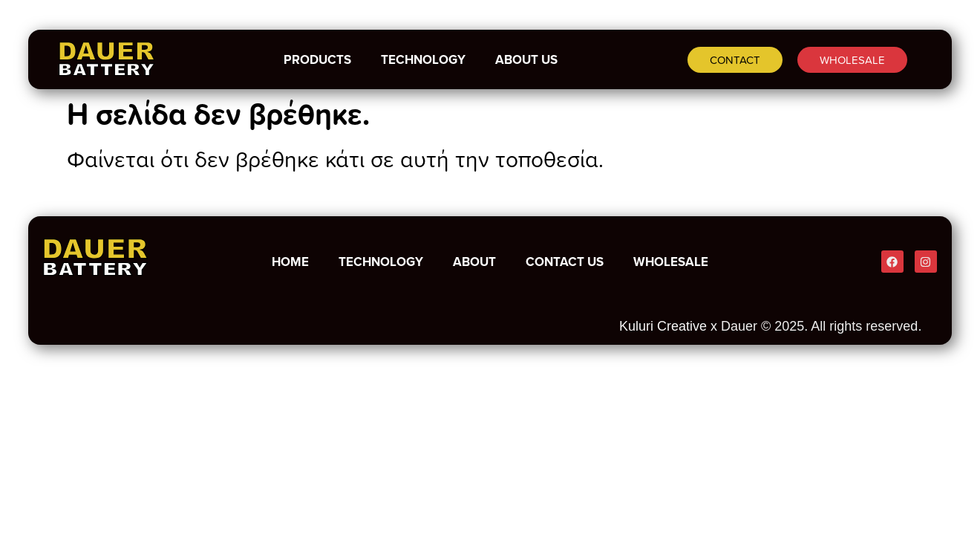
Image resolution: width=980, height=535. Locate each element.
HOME (290, 262)
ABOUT (474, 262)
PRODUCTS (317, 59)
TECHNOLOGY (423, 59)
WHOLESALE (671, 262)
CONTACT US (565, 262)
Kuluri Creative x (668, 326)
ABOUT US (526, 59)
